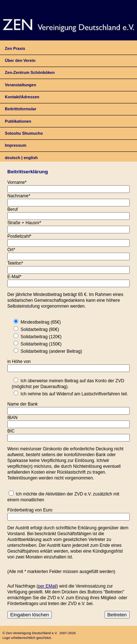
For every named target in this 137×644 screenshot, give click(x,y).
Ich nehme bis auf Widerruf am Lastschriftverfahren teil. (74, 394)
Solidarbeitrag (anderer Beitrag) (51, 351)
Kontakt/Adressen (22, 97)
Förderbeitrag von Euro (30, 510)
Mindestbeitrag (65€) (41, 322)
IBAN (12, 418)
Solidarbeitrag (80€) (40, 329)
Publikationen (18, 121)
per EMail (47, 586)
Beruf (13, 209)
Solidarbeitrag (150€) (41, 344)
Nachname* (19, 196)
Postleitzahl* (19, 236)
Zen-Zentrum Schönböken (30, 72)
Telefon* (15, 263)
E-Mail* (14, 277)
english (31, 158)
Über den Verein (20, 60)
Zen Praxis (15, 48)
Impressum (16, 145)
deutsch (12, 158)
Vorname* (17, 182)
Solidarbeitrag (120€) (41, 337)
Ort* (11, 250)
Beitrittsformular (20, 109)
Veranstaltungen (20, 85)
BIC (11, 431)
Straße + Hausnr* (24, 223)
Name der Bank (22, 404)
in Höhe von (19, 361)
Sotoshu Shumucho (24, 133)
